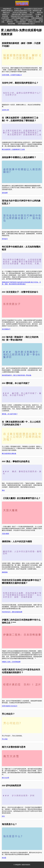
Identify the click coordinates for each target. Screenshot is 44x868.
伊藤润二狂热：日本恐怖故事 (11, 662)
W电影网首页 (7, 9)
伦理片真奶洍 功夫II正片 (10, 706)
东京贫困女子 (6, 329)
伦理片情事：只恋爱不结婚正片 (12, 75)
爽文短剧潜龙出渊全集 (9, 454)
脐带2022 (10, 22)
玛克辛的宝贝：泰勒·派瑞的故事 (12, 612)
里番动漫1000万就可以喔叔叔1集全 (22, 16)
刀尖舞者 (38, 14)
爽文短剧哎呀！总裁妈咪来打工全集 (13, 149)
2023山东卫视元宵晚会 (20, 12)
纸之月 (32, 12)
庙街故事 (5, 193)
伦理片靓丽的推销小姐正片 (26, 24)
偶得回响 (5, 572)
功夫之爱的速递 (21, 22)
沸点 (3, 490)
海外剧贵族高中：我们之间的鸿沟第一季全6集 (17, 375)
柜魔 (37, 16)
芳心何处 (5, 739)
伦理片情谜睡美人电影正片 (20, 18)
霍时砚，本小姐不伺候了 (10, 414)
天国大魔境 (5, 534)
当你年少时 (5, 110)
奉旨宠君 (5, 16)
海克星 (4, 858)
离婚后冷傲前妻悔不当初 (28, 20)
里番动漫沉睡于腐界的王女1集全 (22, 14)
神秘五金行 (6, 12)
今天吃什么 (18, 9)
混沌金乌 (5, 239)
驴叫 (3, 816)
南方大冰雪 (5, 778)
